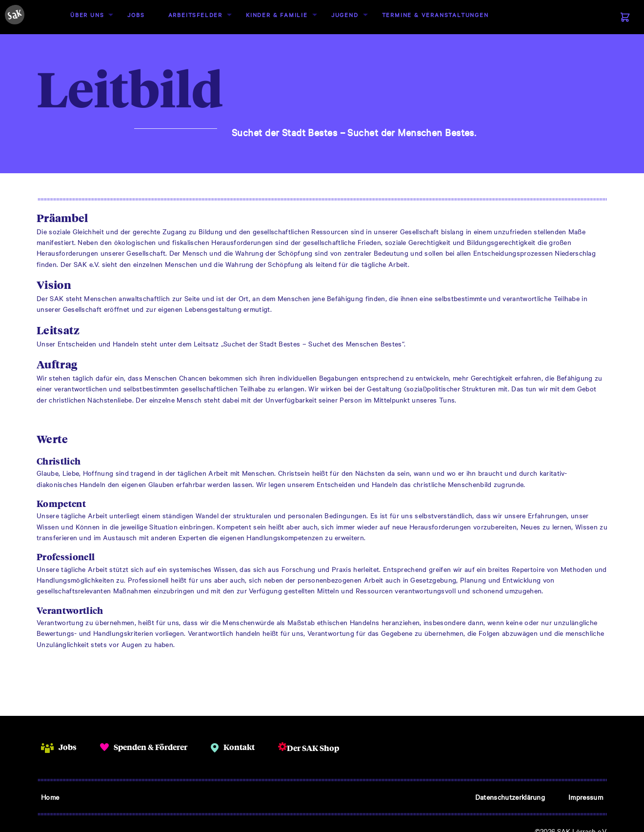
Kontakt (239, 747)
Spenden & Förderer (151, 747)
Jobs (136, 15)
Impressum (586, 797)
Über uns (87, 15)
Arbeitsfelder (195, 15)
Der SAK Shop (313, 748)
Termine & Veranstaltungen (435, 15)
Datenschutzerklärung (510, 797)
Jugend (345, 15)
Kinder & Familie (277, 15)
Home (50, 797)
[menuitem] (87, 15)
